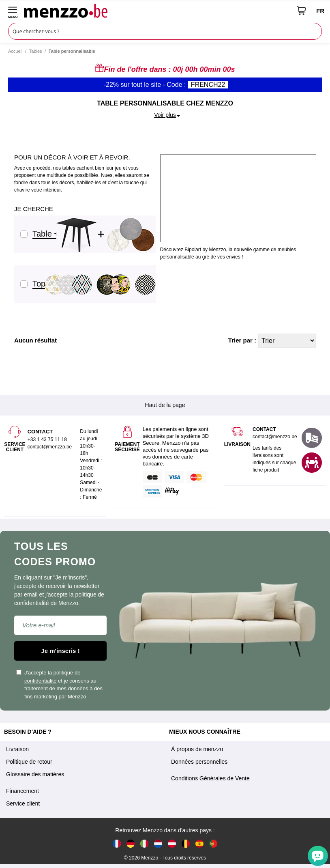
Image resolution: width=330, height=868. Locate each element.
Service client (23, 803)
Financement (22, 791)
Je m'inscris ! (60, 651)
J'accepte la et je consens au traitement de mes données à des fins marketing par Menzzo (59, 685)
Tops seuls (49, 284)
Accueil (15, 51)
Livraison (17, 749)
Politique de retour (29, 762)
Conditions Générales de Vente (210, 778)
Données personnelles (199, 762)
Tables (36, 51)
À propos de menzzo (197, 749)
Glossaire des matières (35, 774)
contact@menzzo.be (275, 437)
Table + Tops (53, 234)
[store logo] (157, 11)
